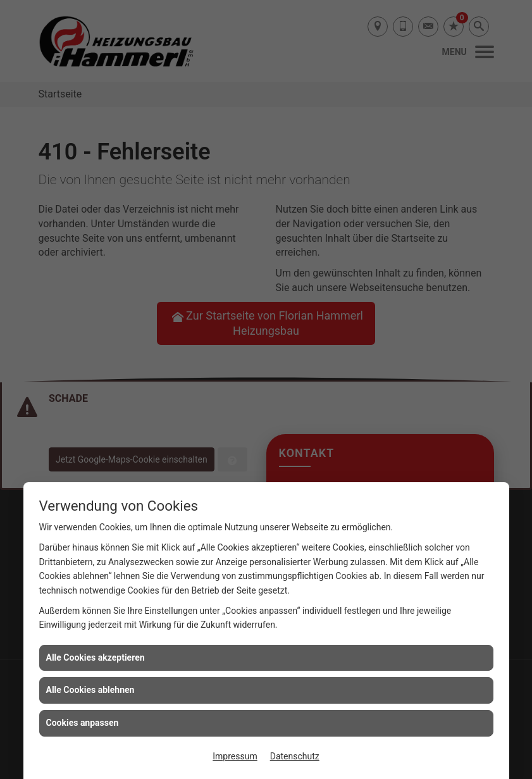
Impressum (235, 756)
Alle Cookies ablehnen (90, 690)
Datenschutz (295, 756)
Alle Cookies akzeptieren (96, 657)
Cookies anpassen (83, 723)
